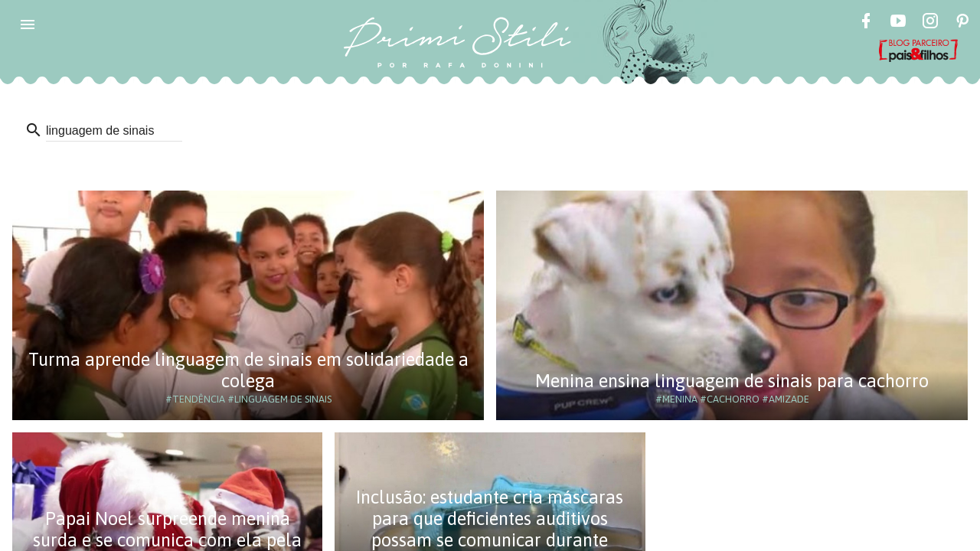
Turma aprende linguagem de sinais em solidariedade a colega (248, 370)
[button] (28, 24)
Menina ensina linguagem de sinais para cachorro (732, 381)
